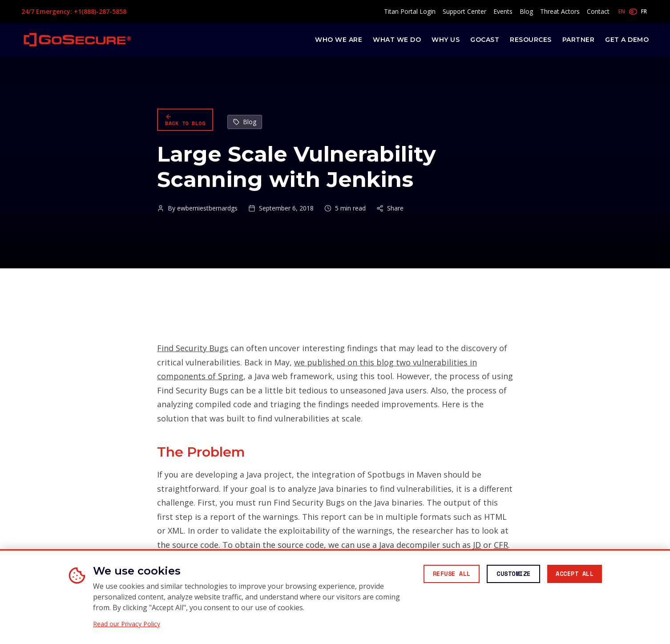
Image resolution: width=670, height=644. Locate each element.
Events (503, 11)
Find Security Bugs (193, 348)
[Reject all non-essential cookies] (439, 575)
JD (477, 545)
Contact (598, 11)
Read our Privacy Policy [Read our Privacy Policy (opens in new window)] (127, 624)
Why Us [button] (446, 40)
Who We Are (339, 40)
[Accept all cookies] (572, 575)
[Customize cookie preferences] (506, 575)
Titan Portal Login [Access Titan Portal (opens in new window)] (410, 11)
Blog (526, 11)
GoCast (485, 40)
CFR (501, 545)
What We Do (397, 40)
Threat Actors (560, 11)
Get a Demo (627, 40)
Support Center (464, 11)
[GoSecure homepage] (77, 40)
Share (390, 208)
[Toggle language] (633, 12)
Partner (579, 40)
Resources (531, 40)
